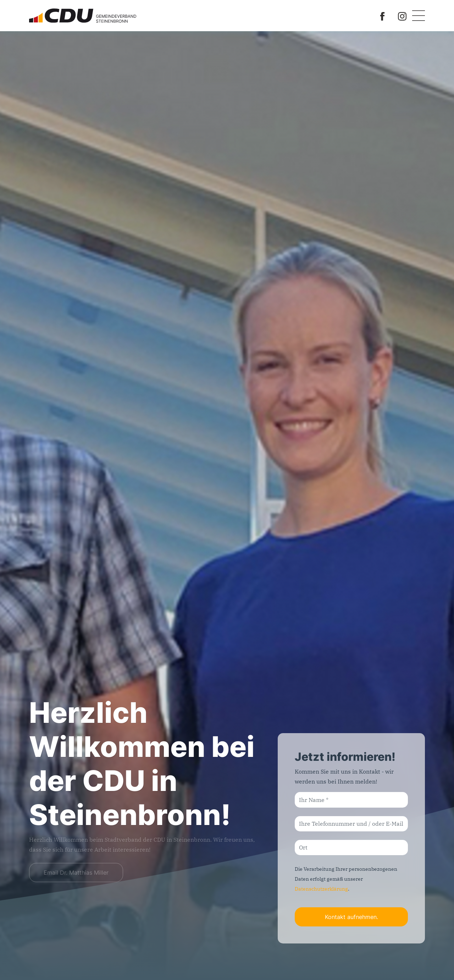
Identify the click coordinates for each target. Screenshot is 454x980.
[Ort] (351, 848)
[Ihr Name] (351, 800)
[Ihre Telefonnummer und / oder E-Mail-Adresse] (351, 824)
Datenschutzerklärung (321, 889)
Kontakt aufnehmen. (351, 917)
